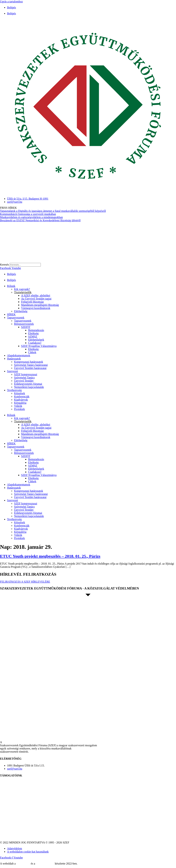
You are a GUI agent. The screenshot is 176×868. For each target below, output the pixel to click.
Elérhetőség (21, 311)
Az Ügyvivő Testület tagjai (36, 299)
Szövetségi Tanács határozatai (31, 365)
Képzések (20, 393)
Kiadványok (21, 400)
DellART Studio (45, 864)
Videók (18, 406)
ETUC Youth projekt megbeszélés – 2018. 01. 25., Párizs (50, 556)
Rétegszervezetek (24, 324)
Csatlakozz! (35, 343)
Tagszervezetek (16, 318)
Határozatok (14, 359)
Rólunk (11, 286)
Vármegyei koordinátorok (36, 308)
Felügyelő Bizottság (32, 302)
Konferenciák (22, 396)
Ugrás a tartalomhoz (11, 1)
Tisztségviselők (23, 292)
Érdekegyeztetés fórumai (28, 384)
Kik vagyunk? (22, 289)
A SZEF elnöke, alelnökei (36, 295)
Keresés (4, 265)
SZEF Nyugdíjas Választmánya (39, 346)
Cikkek (32, 352)
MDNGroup (23, 864)
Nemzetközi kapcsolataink (29, 387)
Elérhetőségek (36, 340)
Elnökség (33, 333)
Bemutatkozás (36, 330)
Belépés (12, 7)
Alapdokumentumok (19, 355)
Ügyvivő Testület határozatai (30, 368)
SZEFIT (26, 327)
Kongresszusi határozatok (29, 362)
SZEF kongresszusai (26, 374)
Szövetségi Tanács (24, 378)
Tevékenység (14, 390)
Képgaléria (20, 403)
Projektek (19, 409)
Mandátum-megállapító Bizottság (40, 305)
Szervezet (12, 371)
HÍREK (11, 314)
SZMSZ (33, 336)
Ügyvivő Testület (24, 381)
